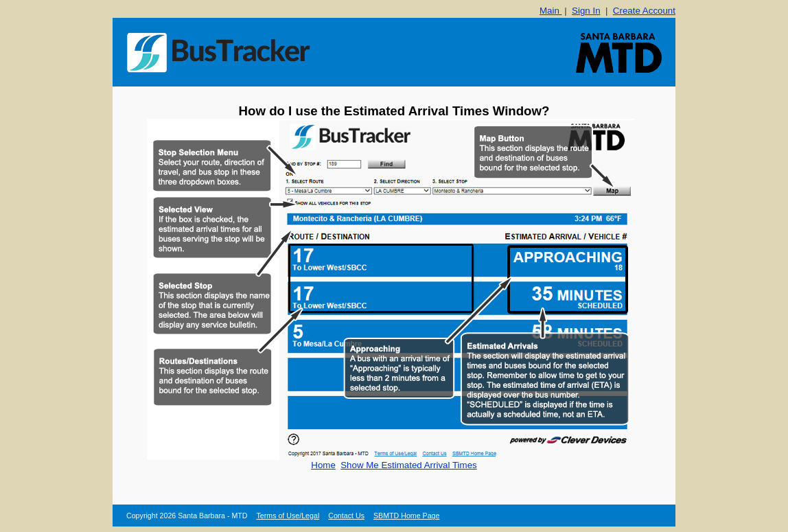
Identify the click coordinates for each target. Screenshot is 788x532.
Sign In (586, 11)
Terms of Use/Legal (288, 516)
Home (323, 465)
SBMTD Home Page (407, 516)
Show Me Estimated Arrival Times (409, 465)
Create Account (644, 11)
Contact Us (346, 516)
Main (551, 11)
